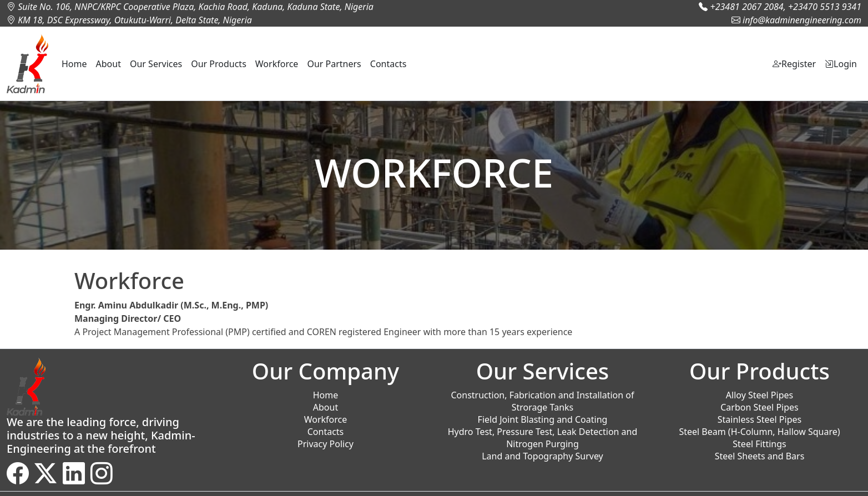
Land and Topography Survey (542, 456)
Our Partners (334, 64)
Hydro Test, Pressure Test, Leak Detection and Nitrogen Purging (543, 438)
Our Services (156, 64)
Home (74, 64)
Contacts (388, 64)
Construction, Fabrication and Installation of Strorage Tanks (542, 401)
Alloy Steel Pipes (759, 395)
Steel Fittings (759, 444)
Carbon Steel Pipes (759, 407)
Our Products (219, 64)
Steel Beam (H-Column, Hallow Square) (759, 432)
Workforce (277, 64)
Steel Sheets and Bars (760, 456)
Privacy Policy (325, 444)
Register (794, 64)
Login (841, 64)
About (108, 64)
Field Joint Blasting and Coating (543, 419)
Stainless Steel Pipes (759, 419)
